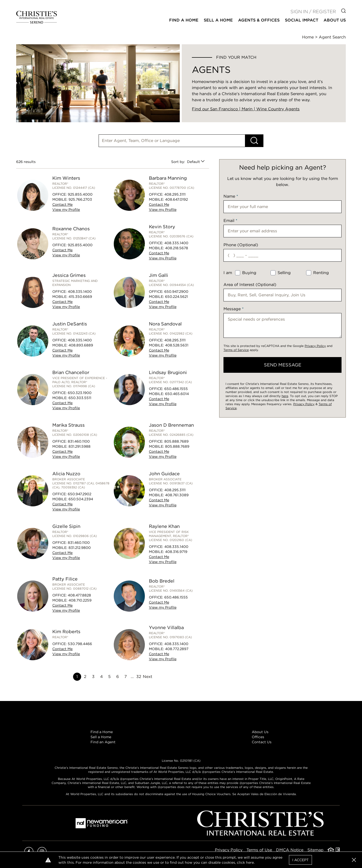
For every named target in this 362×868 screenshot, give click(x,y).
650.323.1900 (80, 393)
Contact (62, 204)
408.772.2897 (177, 649)
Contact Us (262, 742)
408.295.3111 (175, 194)
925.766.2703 (80, 199)
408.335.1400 (176, 243)
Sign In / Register (313, 12)
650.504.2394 (81, 499)
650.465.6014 (177, 394)
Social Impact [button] (302, 20)
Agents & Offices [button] (259, 20)
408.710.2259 (80, 600)
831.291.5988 (80, 446)
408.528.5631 (177, 345)
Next (148, 677)
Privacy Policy (315, 346)
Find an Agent (103, 742)
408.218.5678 (177, 248)
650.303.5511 (80, 398)
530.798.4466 (80, 644)
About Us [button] (335, 20)
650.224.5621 (176, 297)
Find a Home (102, 732)
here (285, 396)
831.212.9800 (80, 548)
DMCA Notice (290, 850)
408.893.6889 (81, 345)
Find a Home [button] (184, 20)
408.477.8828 (79, 595)
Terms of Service (236, 350)
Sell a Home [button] (218, 20)
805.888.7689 (176, 441)
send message (283, 365)
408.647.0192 (176, 199)
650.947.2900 (176, 292)
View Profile (66, 210)
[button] (354, 860)
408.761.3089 (177, 495)
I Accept (300, 860)
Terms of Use (259, 850)
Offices (258, 737)
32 (139, 677)
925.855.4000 (80, 194)
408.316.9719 (176, 552)
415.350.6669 (80, 297)
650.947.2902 (80, 494)
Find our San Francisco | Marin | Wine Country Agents (246, 109)
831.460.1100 (79, 441)
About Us (260, 732)
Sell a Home (101, 737)
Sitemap (315, 850)
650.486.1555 (176, 389)
